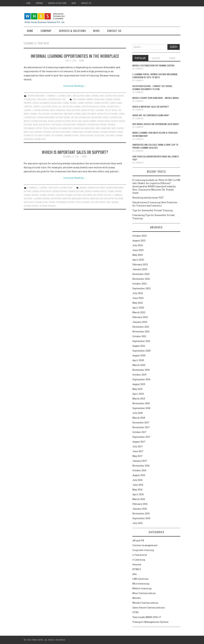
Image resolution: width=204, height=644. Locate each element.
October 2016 (139, 470)
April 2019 (138, 394)
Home (28, 3)
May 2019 (137, 389)
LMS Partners (97, 117)
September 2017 (141, 437)
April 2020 (138, 360)
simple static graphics (33, 132)
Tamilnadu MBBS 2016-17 (147, 617)
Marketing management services (76, 199)
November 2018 (141, 403)
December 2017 (141, 422)
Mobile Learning (92, 96)
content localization (42, 107)
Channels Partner (101, 103)
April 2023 (138, 260)
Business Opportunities (42, 191)
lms (72, 117)
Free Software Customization (50, 114)
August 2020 (139, 355)
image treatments (89, 114)
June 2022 (138, 298)
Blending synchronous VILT (148, 198)
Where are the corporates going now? (151, 115)
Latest (156, 58)
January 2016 (140, 509)
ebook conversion (58, 110)
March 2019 (139, 399)
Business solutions (76, 191)
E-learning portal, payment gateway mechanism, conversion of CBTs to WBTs (155, 76)
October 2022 (139, 284)
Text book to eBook (42, 135)
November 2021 (141, 331)
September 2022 (141, 288)
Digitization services (90, 107)
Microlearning (141, 584)
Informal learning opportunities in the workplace (75, 56)
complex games (116, 103)
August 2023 (139, 241)
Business (109, 99)
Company (39, 3)
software (47, 132)
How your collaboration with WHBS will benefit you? (156, 158)
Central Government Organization (47, 103)
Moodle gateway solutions (59, 121)
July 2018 (137, 413)
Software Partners (108, 132)
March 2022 (139, 312)
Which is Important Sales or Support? (75, 152)
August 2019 (139, 384)
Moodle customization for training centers (153, 65)
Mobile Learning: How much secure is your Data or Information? (155, 134)
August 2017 (139, 442)
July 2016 (137, 480)
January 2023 (140, 269)
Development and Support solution (97, 195)
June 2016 (138, 485)
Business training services (96, 191)
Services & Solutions (57, 3)
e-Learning (61, 96)
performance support (33, 128)
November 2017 (141, 427)
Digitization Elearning (71, 107)
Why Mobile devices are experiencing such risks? (156, 124)
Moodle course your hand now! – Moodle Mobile (156, 98)
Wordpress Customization (35, 139)
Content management (36, 96)
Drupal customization (109, 107)
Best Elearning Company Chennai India (89, 99)
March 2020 (139, 365)
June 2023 (138, 250)
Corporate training (143, 550)
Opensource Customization (88, 125)
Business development (96, 188)
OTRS (64, 99)
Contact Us (86, 3)
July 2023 (138, 245)
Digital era (57, 107)
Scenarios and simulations (84, 128)
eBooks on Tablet (88, 110)
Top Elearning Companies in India (65, 135)
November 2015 (141, 513)
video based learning (114, 135)
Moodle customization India (35, 121)
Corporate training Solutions (68, 195)
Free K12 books (111, 110)
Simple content (117, 128)
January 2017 (140, 461)
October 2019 (139, 375)
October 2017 (139, 432)
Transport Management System (151, 622)
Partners (112, 125)
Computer (28, 107)
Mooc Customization (108, 96)
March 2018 (139, 418)
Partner (103, 125)
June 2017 (138, 451)
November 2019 (141, 370)
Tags (172, 58)
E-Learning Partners (41, 110)
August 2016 (139, 475)
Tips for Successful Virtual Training (153, 210)
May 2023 (138, 255)
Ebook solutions (73, 110)
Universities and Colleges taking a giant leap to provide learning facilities (155, 146)
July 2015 (137, 523)
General (137, 564)
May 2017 (137, 456)
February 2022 (140, 317)
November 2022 (141, 279)
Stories (120, 132)
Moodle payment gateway (93, 121)
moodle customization (112, 117)
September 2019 (141, 379)
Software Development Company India (68, 132)
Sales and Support (98, 202)
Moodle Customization (145, 603)
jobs (135, 574)
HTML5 (69, 96)
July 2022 (138, 293)
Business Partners (60, 191)
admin (81, 61)
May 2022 (138, 303)
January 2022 (140, 322)
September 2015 (141, 518)
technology (29, 135)
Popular (140, 58)
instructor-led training (108, 114)
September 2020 (141, 351)
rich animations (65, 128)
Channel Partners (85, 103)
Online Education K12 (42, 125)
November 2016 (141, 466)
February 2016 (140, 504)
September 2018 (141, 408)
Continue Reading (75, 86)
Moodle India (77, 121)
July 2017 (138, 446)
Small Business (113, 202)
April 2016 (138, 494)
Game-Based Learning (72, 114)
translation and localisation (92, 135)
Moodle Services (111, 121)
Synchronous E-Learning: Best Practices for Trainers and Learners (155, 204)
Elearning (100, 110)
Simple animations (103, 128)
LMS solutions (78, 96)
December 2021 (141, 327)
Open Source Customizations (49, 99)
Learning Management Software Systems (53, 117)
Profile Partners (50, 128)
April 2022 (138, 308)
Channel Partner (69, 103)
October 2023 (139, 236)
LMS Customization (82, 117)
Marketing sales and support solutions (107, 199)
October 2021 (139, 336)
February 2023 (140, 264)
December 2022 (141, 274)
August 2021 (139, 346)
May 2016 (137, 490)
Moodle (137, 598)
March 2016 (139, 499)
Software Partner (92, 132)
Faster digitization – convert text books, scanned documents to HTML (152, 88)
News (74, 3)
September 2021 (141, 341)
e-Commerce (51, 96)
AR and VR (138, 540)
